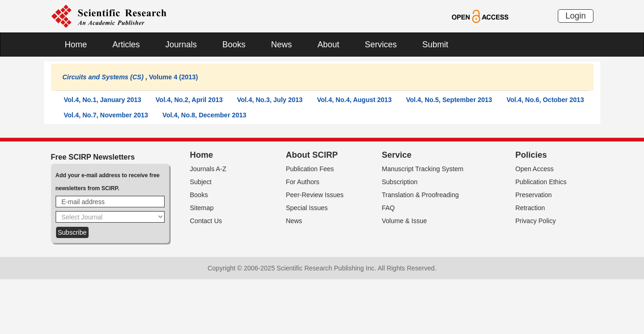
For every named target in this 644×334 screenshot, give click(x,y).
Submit (435, 45)
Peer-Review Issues (315, 195)
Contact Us (206, 221)
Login (575, 16)
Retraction (530, 208)
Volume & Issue (405, 221)
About (328, 45)
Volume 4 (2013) (173, 77)
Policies (531, 155)
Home (76, 45)
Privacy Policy (536, 221)
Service (397, 155)
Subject (201, 182)
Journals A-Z (208, 169)
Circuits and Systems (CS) (103, 77)
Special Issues (307, 208)
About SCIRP (312, 155)
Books (234, 45)
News (282, 45)
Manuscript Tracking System (423, 169)
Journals (181, 45)
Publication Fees (310, 169)
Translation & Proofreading (421, 195)
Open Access (535, 169)
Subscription (400, 182)
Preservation (534, 195)
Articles (126, 45)
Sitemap (202, 208)
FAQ (389, 208)
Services (381, 45)
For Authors (303, 182)
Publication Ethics (541, 182)
